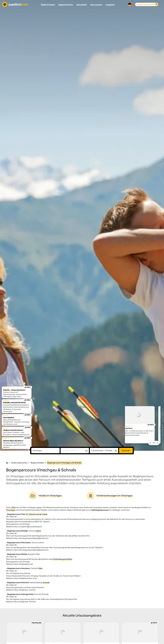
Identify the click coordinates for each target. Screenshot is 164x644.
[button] (150, 443)
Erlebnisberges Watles (62, 559)
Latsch (38, 531)
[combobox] (45, 451)
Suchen (126, 450)
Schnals (46, 583)
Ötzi (14, 507)
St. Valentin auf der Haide (37, 514)
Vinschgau (11, 510)
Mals (40, 568)
